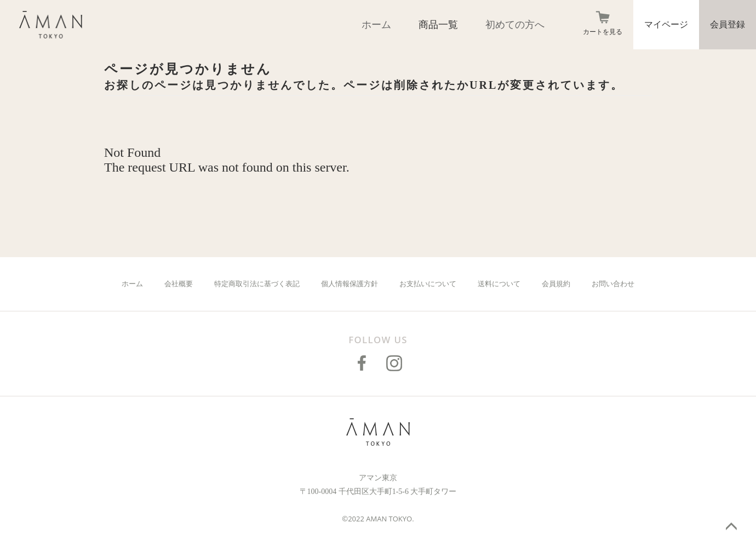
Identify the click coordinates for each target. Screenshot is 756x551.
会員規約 (556, 284)
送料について (499, 284)
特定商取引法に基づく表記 (257, 284)
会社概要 (179, 284)
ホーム (376, 25)
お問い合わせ (613, 284)
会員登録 (728, 24)
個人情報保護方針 (350, 284)
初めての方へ (515, 25)
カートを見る (603, 32)
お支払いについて (428, 284)
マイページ (666, 24)
